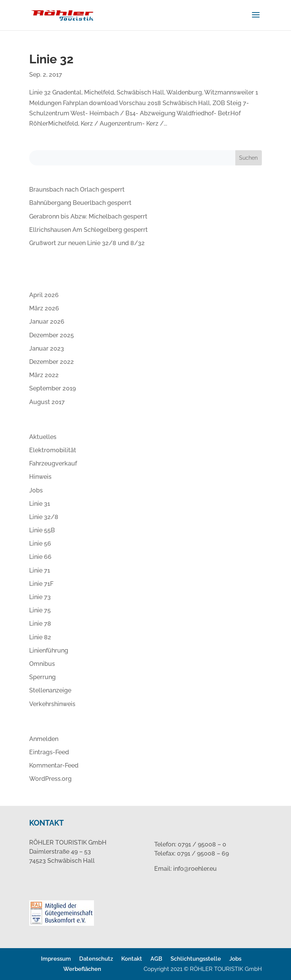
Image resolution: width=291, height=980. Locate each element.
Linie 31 (40, 504)
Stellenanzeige (50, 690)
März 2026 (44, 308)
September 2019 (52, 388)
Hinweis (40, 477)
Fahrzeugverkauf (53, 463)
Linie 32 (51, 59)
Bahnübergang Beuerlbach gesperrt (80, 203)
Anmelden (44, 739)
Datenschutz (96, 959)
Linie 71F (41, 584)
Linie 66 (40, 557)
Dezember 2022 (52, 362)
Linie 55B (42, 530)
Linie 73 (40, 597)
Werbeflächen (82, 969)
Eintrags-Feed (49, 752)
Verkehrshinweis (52, 704)
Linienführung (49, 650)
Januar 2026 (47, 322)
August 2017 (47, 402)
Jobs (36, 490)
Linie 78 (40, 624)
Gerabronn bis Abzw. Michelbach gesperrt (88, 216)
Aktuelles (43, 437)
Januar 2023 (47, 348)
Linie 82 (40, 637)
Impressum (56, 959)
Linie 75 (40, 610)
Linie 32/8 (44, 517)
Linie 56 (40, 543)
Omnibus (42, 664)
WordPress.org (50, 779)
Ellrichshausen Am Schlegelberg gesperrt (88, 230)
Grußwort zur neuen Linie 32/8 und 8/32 (87, 243)
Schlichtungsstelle (196, 959)
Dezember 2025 (52, 335)
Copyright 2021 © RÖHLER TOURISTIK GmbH (203, 969)
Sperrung (42, 677)
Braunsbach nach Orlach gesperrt (77, 190)
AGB (156, 959)
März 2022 (44, 375)
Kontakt (132, 959)
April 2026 (44, 295)
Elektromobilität (53, 450)
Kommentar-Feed (54, 765)
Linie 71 (40, 570)
